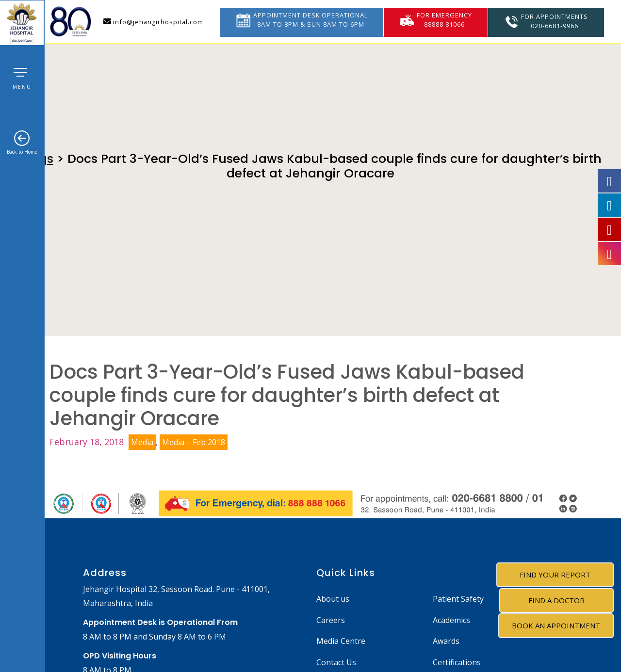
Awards (446, 641)
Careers (331, 620)
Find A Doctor (556, 600)
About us (333, 599)
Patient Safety (458, 599)
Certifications (457, 662)
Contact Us (336, 662)
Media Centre (341, 641)
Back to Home (22, 143)
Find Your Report (555, 575)
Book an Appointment (556, 625)
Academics (451, 620)
